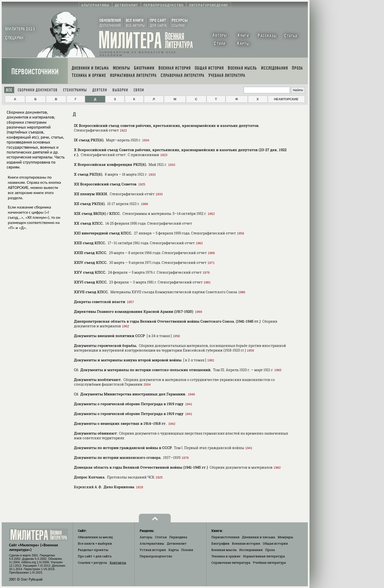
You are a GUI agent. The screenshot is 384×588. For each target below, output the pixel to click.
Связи (139, 90)
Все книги (95, 543)
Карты (174, 550)
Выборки (120, 90)
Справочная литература (231, 563)
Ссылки (92, 563)
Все (9, 90)
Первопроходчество (156, 556)
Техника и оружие (226, 556)
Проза (270, 550)
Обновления (95, 537)
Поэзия (187, 550)
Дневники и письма (258, 537)
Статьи (161, 537)
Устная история (153, 550)
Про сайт (95, 556)
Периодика (178, 537)
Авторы (146, 537)
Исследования (251, 550)
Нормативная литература (264, 556)
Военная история (246, 543)
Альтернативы (152, 543)
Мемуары (285, 537)
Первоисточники (35, 72)
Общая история (275, 543)
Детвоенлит (177, 543)
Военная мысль (224, 550)
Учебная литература (269, 563)
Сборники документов (38, 90)
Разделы (93, 550)
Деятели (100, 90)
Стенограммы (75, 90)
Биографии (220, 543)
